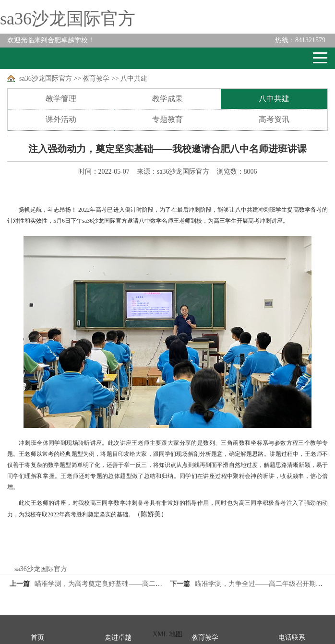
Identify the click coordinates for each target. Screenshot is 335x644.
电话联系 (292, 638)
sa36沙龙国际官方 (68, 19)
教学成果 (167, 99)
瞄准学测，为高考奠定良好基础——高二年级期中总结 (115, 584)
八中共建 (134, 78)
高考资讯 (274, 119)
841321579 (300, 40)
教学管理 (61, 99)
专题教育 (167, 119)
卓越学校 (43, 58)
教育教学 (96, 78)
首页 (37, 638)
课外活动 (61, 119)
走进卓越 (118, 638)
